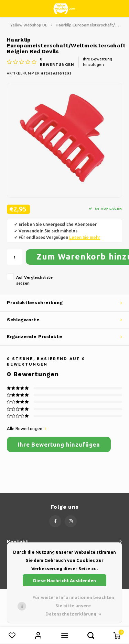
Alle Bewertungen (27, 428)
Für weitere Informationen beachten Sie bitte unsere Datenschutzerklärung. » (73, 606)
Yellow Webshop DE (29, 25)
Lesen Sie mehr (85, 237)
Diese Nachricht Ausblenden (64, 580)
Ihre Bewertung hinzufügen (98, 62)
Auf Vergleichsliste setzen (34, 280)
